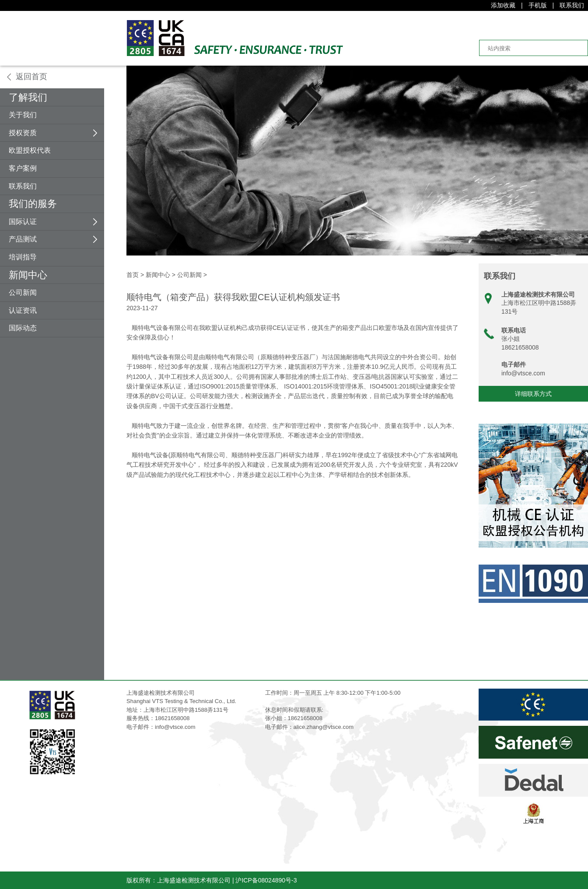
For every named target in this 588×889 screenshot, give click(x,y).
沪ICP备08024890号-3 (266, 880)
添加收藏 (503, 5)
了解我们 (28, 97)
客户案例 (23, 168)
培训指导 (23, 257)
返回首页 (31, 77)
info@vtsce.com (523, 373)
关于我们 (23, 115)
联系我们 (572, 5)
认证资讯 (23, 310)
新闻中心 (28, 275)
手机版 (538, 5)
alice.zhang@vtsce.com (324, 727)
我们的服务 (33, 204)
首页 (133, 275)
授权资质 (23, 133)
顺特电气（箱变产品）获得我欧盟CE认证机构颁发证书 (233, 297)
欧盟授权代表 (30, 150)
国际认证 (23, 222)
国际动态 (23, 328)
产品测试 (23, 239)
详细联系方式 (533, 394)
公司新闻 (23, 292)
